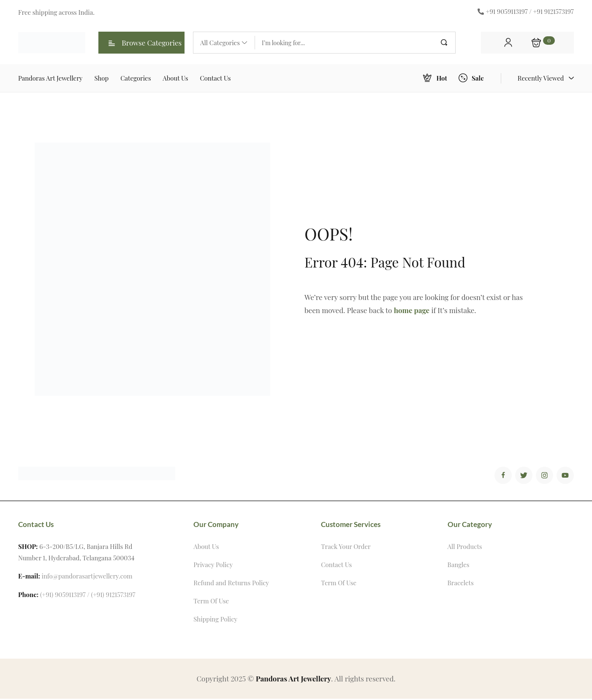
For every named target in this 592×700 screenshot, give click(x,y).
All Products (465, 548)
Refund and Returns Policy (231, 584)
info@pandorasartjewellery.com (87, 577)
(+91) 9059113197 (63, 596)
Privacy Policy (213, 566)
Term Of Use (211, 602)
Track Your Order (346, 548)
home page (412, 310)
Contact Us (336, 566)
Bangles (459, 566)
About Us (206, 548)
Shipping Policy (215, 620)
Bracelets (461, 584)
